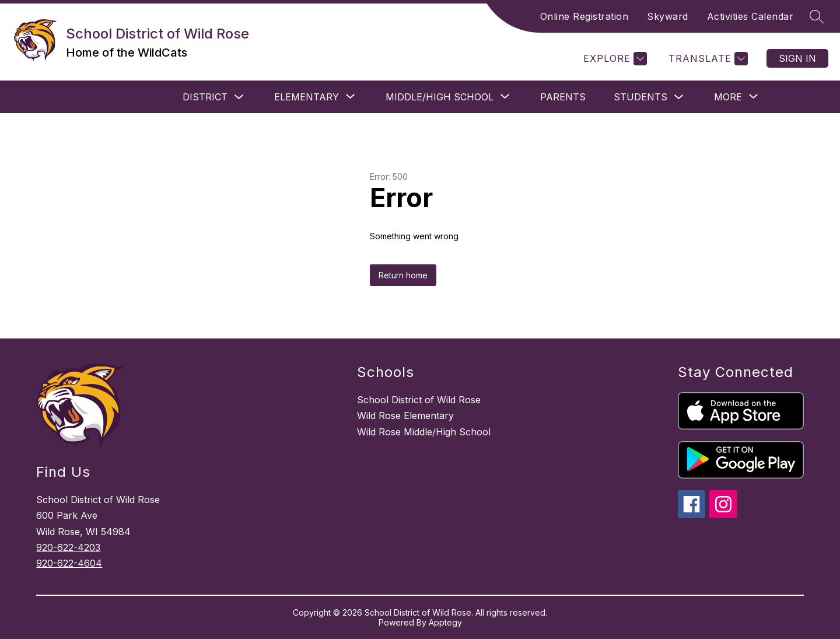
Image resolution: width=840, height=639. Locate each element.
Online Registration (584, 16)
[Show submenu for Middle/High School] (440, 97)
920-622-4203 (68, 547)
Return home (403, 275)
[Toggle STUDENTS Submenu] (679, 97)
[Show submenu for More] (728, 97)
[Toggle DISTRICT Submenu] (239, 97)
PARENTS (563, 97)
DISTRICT (205, 97)
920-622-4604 (69, 563)
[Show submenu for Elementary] (307, 97)
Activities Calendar (750, 16)
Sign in (797, 58)
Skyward (668, 16)
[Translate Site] (707, 59)
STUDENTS (640, 97)
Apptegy (445, 622)
